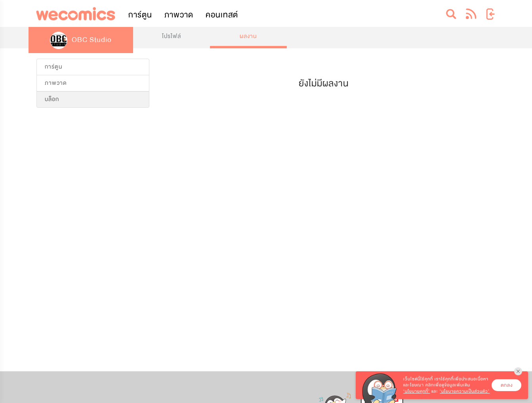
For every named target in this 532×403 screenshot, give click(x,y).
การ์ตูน (140, 15)
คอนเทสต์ (222, 15)
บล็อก (52, 99)
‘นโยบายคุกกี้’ (417, 391)
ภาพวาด (179, 15)
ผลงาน (248, 36)
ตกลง (507, 385)
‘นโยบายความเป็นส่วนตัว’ (465, 391)
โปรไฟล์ (172, 36)
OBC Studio (81, 40)
